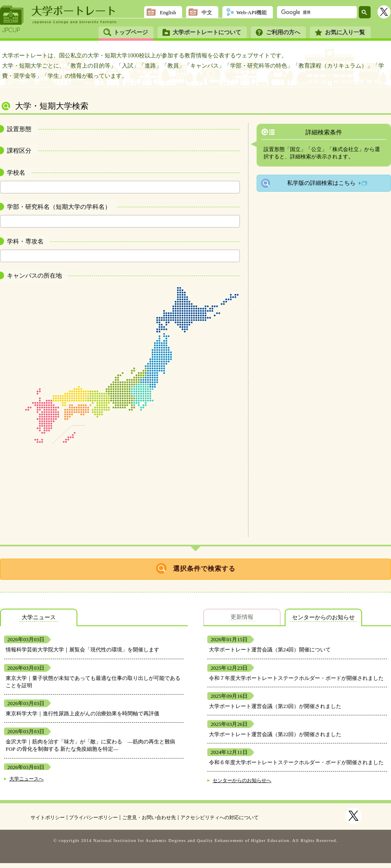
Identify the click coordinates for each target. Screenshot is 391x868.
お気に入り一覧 (345, 32)
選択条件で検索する (204, 569)
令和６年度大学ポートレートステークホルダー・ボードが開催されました (296, 762)
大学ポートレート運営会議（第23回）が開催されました (275, 706)
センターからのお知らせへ (242, 781)
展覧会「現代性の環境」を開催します (114, 650)
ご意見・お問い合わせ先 (149, 818)
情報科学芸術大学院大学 (35, 650)
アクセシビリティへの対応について (220, 818)
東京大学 (16, 678)
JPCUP (12, 19)
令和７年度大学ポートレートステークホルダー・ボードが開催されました (296, 678)
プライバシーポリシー (93, 818)
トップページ (131, 32)
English (168, 12)
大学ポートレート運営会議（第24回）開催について (270, 650)
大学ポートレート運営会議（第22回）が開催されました (275, 734)
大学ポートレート (74, 11)
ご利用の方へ (283, 32)
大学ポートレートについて (207, 32)
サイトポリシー (48, 818)
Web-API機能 (252, 12)
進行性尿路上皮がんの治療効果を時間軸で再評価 (101, 713)
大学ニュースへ (26, 779)
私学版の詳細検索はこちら (321, 183)
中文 (207, 12)
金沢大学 (16, 742)
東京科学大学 (22, 713)
